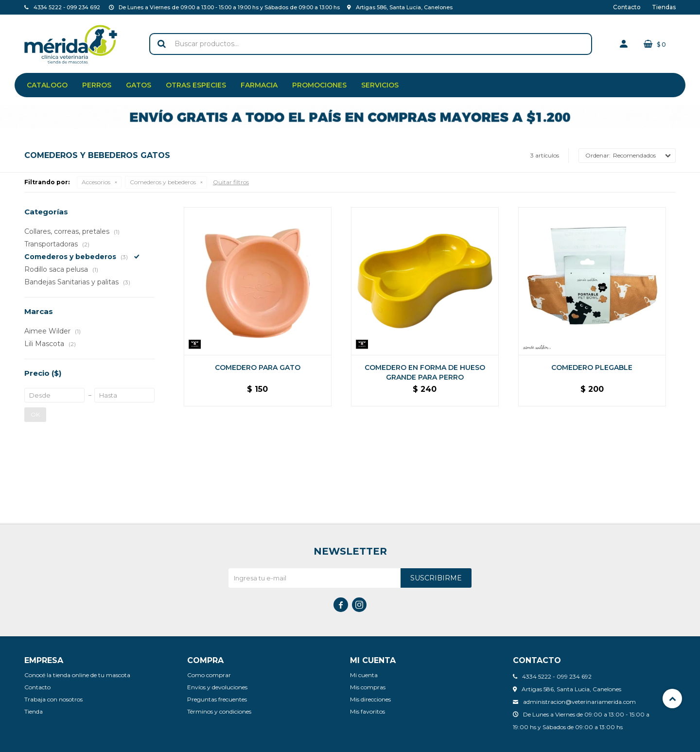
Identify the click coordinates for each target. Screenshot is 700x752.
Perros (97, 85)
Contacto (627, 7)
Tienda (34, 711)
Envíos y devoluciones (217, 687)
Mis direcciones (370, 699)
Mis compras (368, 687)
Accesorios (96, 182)
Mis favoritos (367, 711)
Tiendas (664, 7)
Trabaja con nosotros (53, 699)
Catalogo (47, 85)
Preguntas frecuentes (217, 699)
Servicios (380, 85)
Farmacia (259, 85)
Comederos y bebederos (163, 182)
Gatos (139, 85)
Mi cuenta (364, 675)
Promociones (319, 85)
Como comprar (209, 675)
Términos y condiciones (219, 711)
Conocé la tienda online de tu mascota (77, 675)
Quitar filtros (231, 182)
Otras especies (196, 85)
